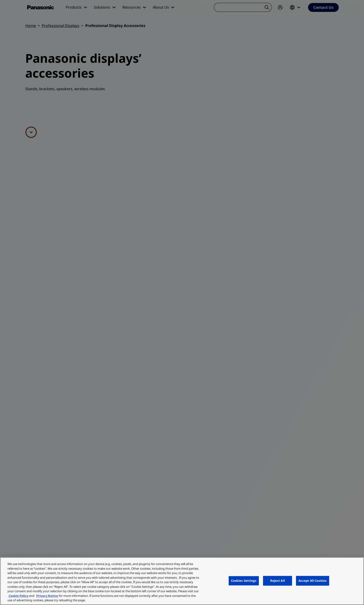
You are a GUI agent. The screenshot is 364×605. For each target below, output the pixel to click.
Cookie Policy (18, 596)
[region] (182, 581)
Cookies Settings (244, 581)
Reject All (278, 581)
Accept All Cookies (313, 581)
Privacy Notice (47, 596)
